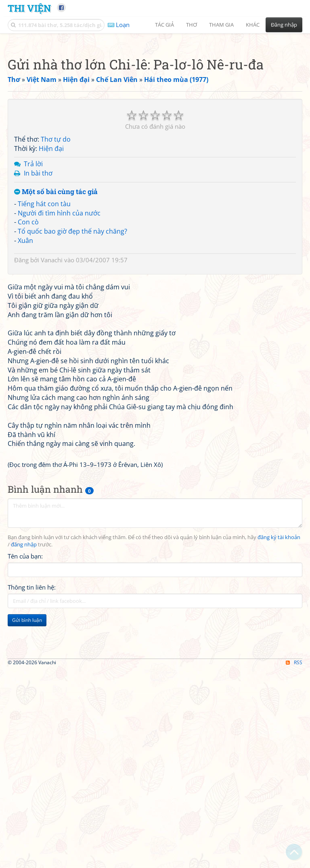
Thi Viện (29, 8)
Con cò (28, 335)
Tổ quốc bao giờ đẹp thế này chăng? (72, 344)
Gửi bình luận (27, 846)
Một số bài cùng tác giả (56, 305)
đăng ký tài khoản (279, 763)
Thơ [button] (192, 25)
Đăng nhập (284, 25)
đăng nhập (24, 771)
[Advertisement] (155, 95)
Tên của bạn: (25, 782)
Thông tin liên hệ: (32, 813)
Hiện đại (51, 261)
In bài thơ (38, 286)
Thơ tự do (56, 252)
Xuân (25, 353)
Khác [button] (253, 25)
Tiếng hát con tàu (44, 317)
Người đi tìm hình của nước (59, 326)
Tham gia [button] (221, 25)
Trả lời (33, 277)
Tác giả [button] (164, 25)
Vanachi (52, 373)
